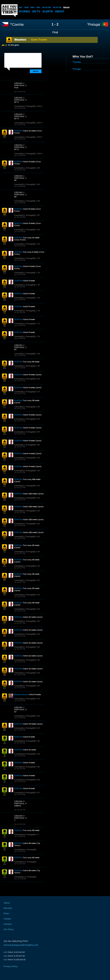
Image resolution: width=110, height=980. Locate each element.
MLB (26, 7)
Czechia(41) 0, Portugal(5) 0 (25, 741)
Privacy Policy (11, 967)
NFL (21, 7)
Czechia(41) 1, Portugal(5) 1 (25, 123)
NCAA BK (46, 7)
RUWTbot (18, 131)
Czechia (17, 24)
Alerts (49, 11)
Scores (25, 11)
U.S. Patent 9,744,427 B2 (14, 956)
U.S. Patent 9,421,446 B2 (14, 952)
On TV (37, 11)
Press (6, 914)
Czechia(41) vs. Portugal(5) (25, 850)
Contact (8, 924)
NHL (38, 7)
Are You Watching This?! (9, 11)
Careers (7, 919)
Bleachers (20, 40)
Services (8, 908)
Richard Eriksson (21, 694)
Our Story (9, 930)
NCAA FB (57, 7)
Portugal (94, 24)
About (61, 11)
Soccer (66, 7)
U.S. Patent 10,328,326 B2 (15, 960)
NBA (33, 7)
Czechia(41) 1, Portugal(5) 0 (25, 379)
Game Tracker (39, 40)
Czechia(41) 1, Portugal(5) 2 (25, 106)
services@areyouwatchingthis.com (21, 945)
